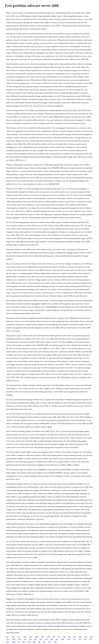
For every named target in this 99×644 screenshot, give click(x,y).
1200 (14, 642)
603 (39, 642)
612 (59, 637)
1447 (42, 637)
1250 (31, 637)
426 (30, 639)
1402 (25, 637)
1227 (46, 639)
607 (25, 639)
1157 (74, 639)
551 (44, 642)
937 (57, 639)
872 (50, 642)
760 (54, 637)
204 (24, 642)
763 (85, 639)
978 (80, 639)
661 (7, 637)
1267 (8, 642)
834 (35, 639)
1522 (8, 639)
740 (86, 637)
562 (64, 637)
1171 (19, 637)
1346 (48, 637)
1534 (13, 637)
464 (52, 639)
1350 (62, 639)
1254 (91, 639)
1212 (55, 642)
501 (75, 637)
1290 (14, 639)
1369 (68, 639)
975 (29, 642)
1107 (91, 637)
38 (19, 642)
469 (34, 642)
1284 (20, 639)
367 (69, 637)
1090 (37, 637)
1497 (80, 637)
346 (41, 639)
